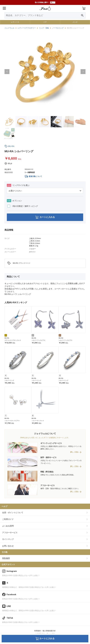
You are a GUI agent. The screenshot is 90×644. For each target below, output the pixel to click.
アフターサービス (10, 533)
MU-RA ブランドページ (19, 263)
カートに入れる (45, 217)
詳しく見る (74, 452)
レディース (15, 22)
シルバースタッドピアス (12, 421)
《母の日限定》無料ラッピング (23, 206)
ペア (45, 22)
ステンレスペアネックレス (13, 340)
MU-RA (11, 146)
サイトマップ (8, 539)
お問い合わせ (8, 546)
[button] (7, 72)
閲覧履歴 (6, 558)
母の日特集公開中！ (45, 3)
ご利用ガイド (8, 519)
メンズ (75, 22)
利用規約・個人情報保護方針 (45, 631)
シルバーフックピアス (38, 340)
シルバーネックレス (38, 421)
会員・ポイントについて (13, 512)
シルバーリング (9, 380)
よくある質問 (8, 526)
